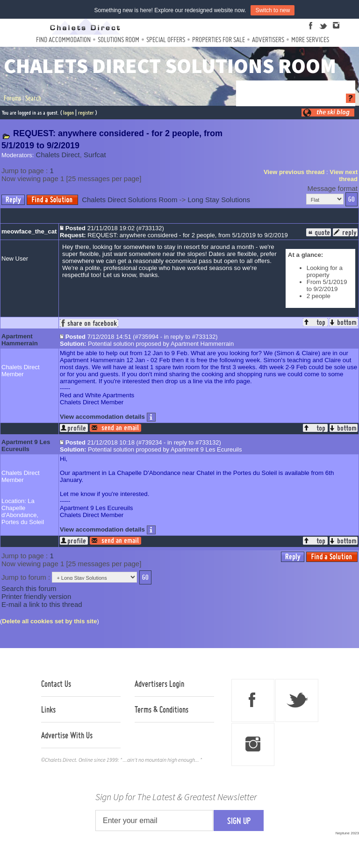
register (86, 113)
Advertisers (268, 40)
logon (68, 113)
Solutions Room (118, 40)
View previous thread (294, 172)
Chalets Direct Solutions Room (129, 200)
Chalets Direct (58, 155)
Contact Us (56, 684)
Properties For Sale (219, 40)
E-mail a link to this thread (42, 604)
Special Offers (166, 40)
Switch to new (273, 10)
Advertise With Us (67, 735)
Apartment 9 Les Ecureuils (26, 445)
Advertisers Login (159, 684)
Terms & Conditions (162, 709)
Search (33, 98)
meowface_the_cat (29, 231)
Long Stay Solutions (219, 200)
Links (48, 709)
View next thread (344, 175)
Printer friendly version (36, 596)
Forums (12, 98)
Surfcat (95, 155)
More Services (310, 40)
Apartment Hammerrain (20, 340)
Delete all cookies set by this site (49, 621)
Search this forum (29, 588)
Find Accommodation (63, 40)
